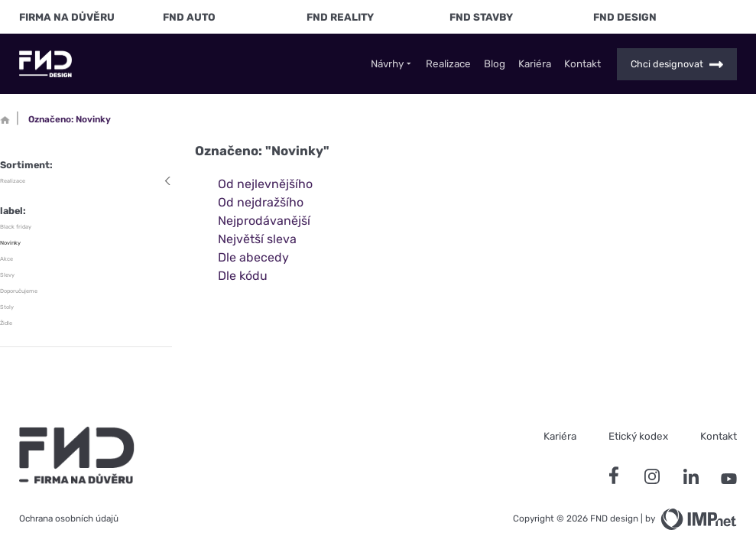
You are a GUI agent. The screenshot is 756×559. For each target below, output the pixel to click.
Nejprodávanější (264, 221)
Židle (6, 323)
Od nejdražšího (261, 202)
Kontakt (582, 64)
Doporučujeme (19, 291)
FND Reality (340, 17)
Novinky (10, 243)
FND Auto (189, 17)
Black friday (16, 227)
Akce (6, 259)
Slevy (7, 275)
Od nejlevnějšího (265, 184)
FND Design (625, 17)
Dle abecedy (253, 257)
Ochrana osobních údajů (69, 518)
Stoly (7, 307)
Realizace (448, 64)
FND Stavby (481, 17)
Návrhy (392, 64)
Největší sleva (257, 239)
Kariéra (535, 64)
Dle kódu (243, 276)
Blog (495, 64)
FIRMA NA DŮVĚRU (67, 17)
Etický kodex (638, 436)
